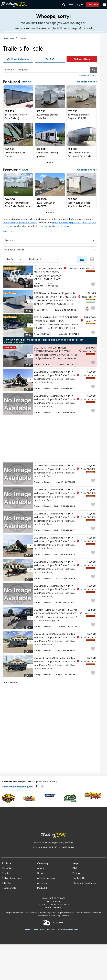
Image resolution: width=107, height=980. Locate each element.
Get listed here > (87, 82)
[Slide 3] (53, 213)
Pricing (76, 873)
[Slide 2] (52, 162)
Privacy (50, 930)
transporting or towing (56, 226)
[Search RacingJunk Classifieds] (64, 5)
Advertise (42, 883)
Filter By (14, 259)
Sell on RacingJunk (12, 878)
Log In (79, 4)
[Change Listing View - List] (82, 259)
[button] (104, 4)
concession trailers (27, 223)
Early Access (10, 268)
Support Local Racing (30, 782)
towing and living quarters (66, 223)
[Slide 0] (48, 162)
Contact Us (79, 878)
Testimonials (9, 888)
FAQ (75, 868)
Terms (27, 930)
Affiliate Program (46, 878)
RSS (50, 59)
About (41, 868)
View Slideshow (18, 59)
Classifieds (8, 868)
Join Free (93, 5)
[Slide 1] (50, 162)
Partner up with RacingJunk (18, 787)
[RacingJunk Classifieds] (14, 8)
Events (6, 873)
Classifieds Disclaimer (84, 883)
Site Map (7, 883)
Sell (71, 4)
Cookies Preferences (67, 930)
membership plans (14, 342)
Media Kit (42, 888)
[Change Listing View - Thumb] (92, 259)
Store (40, 873)
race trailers (9, 223)
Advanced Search (88, 75)
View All (26, 82)
